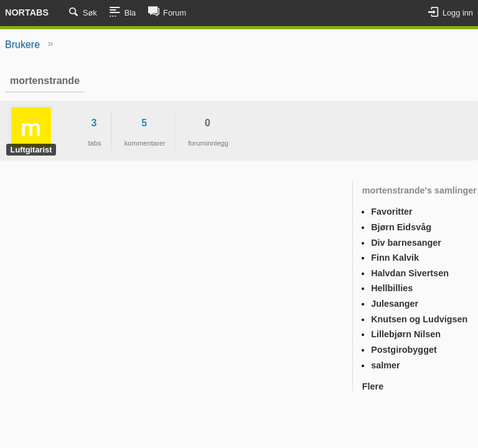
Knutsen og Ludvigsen (419, 319)
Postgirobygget (404, 350)
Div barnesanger (406, 243)
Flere (373, 386)
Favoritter (391, 212)
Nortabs (27, 12)
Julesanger (395, 304)
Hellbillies (392, 288)
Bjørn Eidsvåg (401, 227)
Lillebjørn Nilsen (406, 334)
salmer (385, 365)
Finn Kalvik (395, 258)
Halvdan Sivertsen (410, 273)
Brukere (22, 44)
